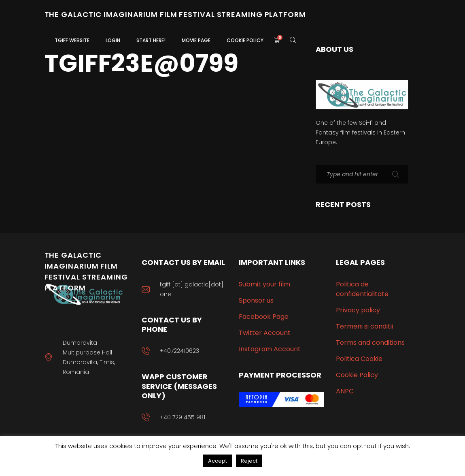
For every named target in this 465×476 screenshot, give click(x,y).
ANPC (345, 391)
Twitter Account (265, 333)
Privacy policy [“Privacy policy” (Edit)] (358, 310)
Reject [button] (249, 461)
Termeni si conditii (364, 326)
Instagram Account (270, 349)
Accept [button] (218, 461)
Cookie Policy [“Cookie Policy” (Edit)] (357, 375)
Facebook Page (264, 317)
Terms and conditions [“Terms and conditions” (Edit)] (370, 343)
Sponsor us (256, 300)
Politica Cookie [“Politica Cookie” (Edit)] (359, 359)
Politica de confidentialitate (362, 289)
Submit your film (264, 284)
